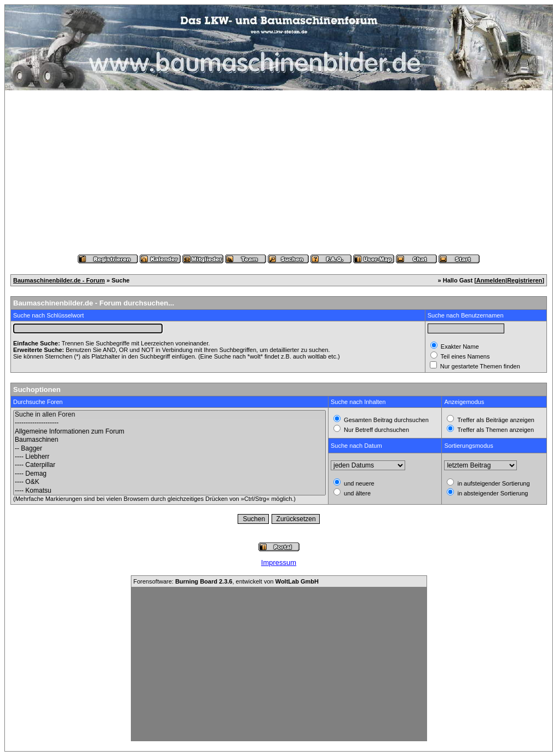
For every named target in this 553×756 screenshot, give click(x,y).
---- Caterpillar (169, 465)
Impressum (279, 562)
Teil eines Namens (465, 356)
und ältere (356, 493)
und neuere (358, 483)
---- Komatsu (169, 491)
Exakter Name (459, 347)
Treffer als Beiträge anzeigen (495, 420)
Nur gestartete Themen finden (479, 366)
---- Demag (169, 474)
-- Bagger (169, 449)
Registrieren (525, 280)
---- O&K (169, 482)
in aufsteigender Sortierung (492, 483)
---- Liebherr (169, 457)
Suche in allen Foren (169, 415)
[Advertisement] (279, 172)
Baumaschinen (169, 440)
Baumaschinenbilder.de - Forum (59, 280)
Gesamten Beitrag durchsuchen (385, 420)
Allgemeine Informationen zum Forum (169, 432)
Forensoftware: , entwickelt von (226, 581)
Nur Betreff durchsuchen (376, 430)
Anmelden (491, 280)
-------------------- (169, 423)
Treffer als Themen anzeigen (495, 430)
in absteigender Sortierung (492, 493)
